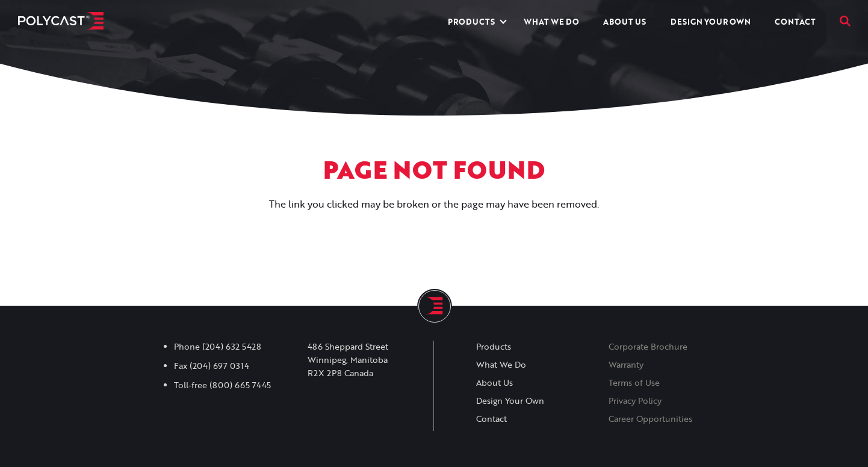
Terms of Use (634, 383)
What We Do (551, 22)
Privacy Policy (635, 401)
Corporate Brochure (648, 347)
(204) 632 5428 (232, 347)
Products (471, 22)
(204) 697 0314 (219, 366)
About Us (625, 22)
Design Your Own (711, 22)
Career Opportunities (650, 419)
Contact (795, 22)
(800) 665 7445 (240, 385)
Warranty (626, 365)
